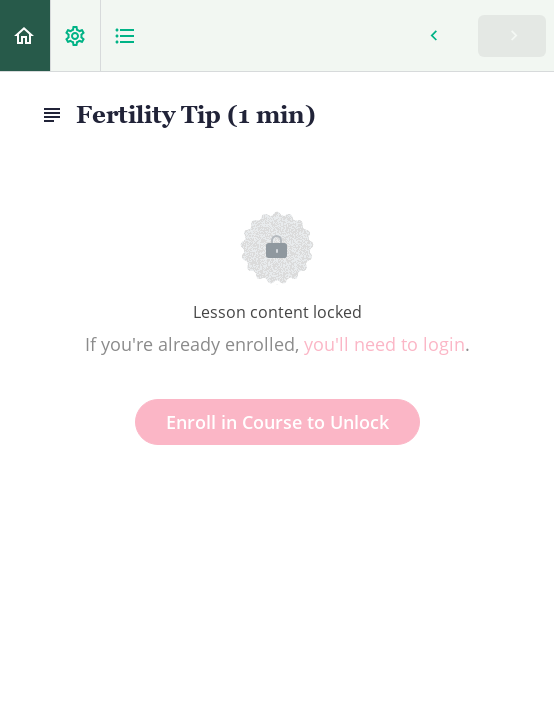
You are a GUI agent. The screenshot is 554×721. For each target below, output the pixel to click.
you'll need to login (384, 344)
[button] (25, 35)
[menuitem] (75, 35)
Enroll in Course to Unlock (277, 422)
